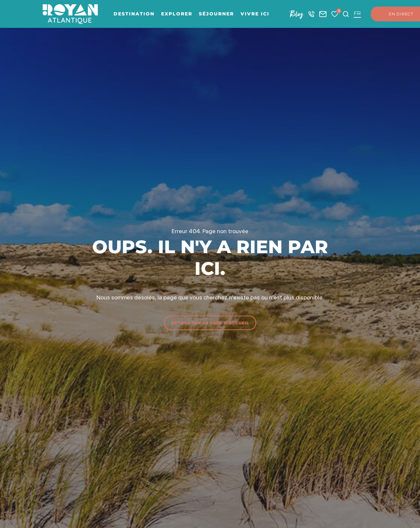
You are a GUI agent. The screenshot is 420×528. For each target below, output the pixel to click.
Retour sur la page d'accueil (210, 323)
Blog (297, 14)
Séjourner (216, 14)
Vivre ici (255, 14)
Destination (134, 14)
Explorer (177, 14)
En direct (395, 14)
